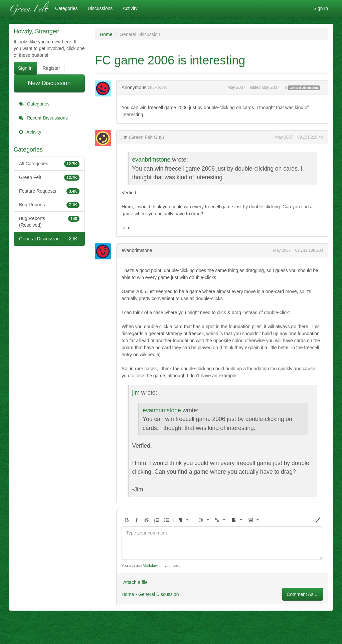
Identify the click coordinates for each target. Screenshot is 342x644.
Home (128, 594)
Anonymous (134, 87)
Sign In (321, 8)
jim (125, 137)
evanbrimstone (151, 160)
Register (51, 68)
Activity (130, 8)
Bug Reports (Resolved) (49, 221)
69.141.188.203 (309, 250)
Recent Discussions (43, 118)
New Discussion (49, 83)
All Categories (49, 164)
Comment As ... (303, 594)
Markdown (151, 566)
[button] (127, 520)
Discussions (100, 8)
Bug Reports (49, 205)
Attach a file (135, 582)
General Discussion (49, 239)
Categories (66, 8)
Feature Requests (49, 191)
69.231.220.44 (310, 137)
